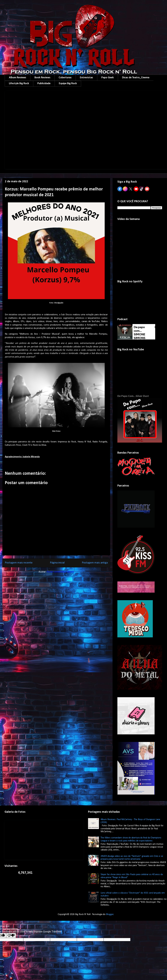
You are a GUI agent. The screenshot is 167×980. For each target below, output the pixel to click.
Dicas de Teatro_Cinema (136, 78)
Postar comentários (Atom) (60, 572)
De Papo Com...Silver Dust (133, 396)
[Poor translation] (11, 935)
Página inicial (57, 563)
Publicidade (44, 84)
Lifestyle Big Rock (19, 84)
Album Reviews (18, 78)
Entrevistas (86, 78)
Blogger (110, 914)
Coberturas (65, 78)
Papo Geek (108, 78)
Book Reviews (42, 78)
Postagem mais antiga (95, 563)
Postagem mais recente (19, 563)
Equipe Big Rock (68, 84)
